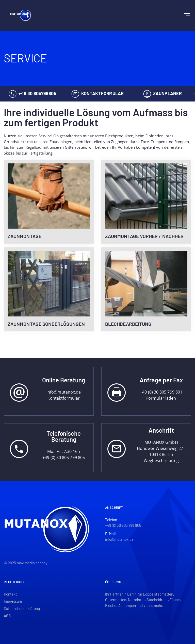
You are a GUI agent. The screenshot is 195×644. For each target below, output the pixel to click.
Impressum (13, 601)
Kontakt (10, 594)
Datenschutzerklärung (22, 608)
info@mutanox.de (119, 539)
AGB (7, 616)
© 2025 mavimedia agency (26, 563)
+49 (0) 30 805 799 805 (123, 525)
